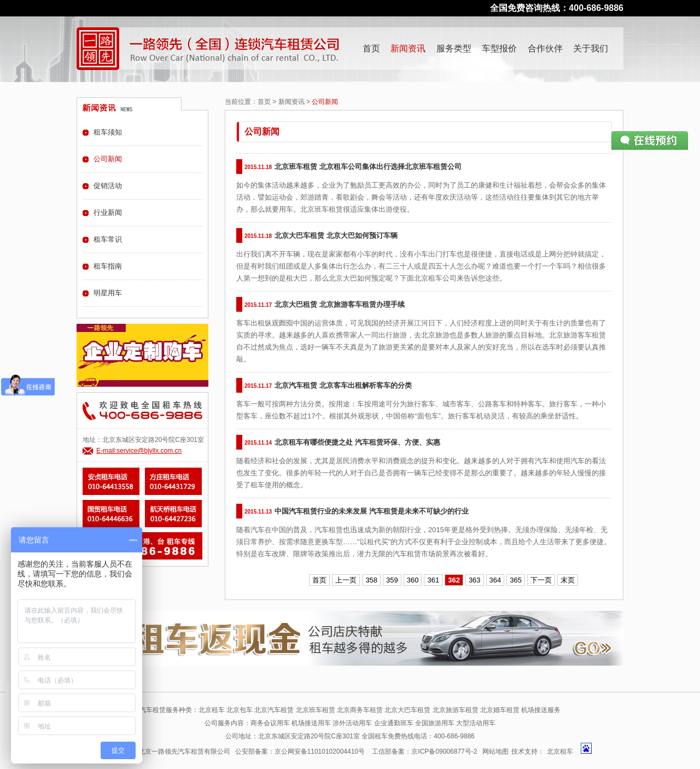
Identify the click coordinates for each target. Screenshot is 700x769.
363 (475, 580)
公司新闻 (108, 159)
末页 (568, 580)
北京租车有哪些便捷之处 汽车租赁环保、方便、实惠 (357, 442)
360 (413, 580)
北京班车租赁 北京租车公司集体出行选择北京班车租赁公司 (368, 167)
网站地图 (495, 751)
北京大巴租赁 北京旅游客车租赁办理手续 (340, 304)
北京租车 (560, 751)
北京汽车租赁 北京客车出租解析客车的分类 (343, 385)
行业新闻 (108, 212)
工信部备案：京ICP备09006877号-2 (424, 751)
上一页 (346, 580)
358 (371, 580)
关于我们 (591, 48)
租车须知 (108, 132)
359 (392, 580)
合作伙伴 (545, 48)
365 (516, 580)
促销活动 (108, 186)
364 (495, 580)
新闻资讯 (408, 48)
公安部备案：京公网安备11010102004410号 (300, 751)
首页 (371, 48)
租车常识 (108, 239)
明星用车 (108, 293)
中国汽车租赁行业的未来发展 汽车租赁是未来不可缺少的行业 (372, 511)
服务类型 (454, 48)
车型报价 (499, 48)
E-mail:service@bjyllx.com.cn (139, 451)
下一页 (541, 580)
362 (454, 580)
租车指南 (108, 266)
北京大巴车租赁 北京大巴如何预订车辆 (336, 235)
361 (433, 580)
